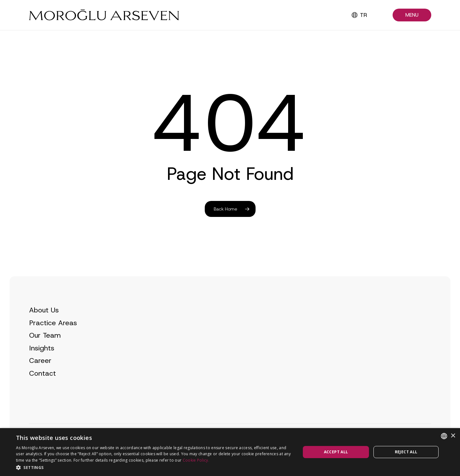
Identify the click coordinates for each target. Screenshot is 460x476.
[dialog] (230, 452)
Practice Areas (53, 335)
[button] (412, 15)
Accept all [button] (336, 452)
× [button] (453, 436)
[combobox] (444, 436)
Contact (42, 385)
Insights (42, 360)
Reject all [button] (406, 452)
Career (40, 373)
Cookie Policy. (196, 460)
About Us (44, 322)
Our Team (45, 347)
